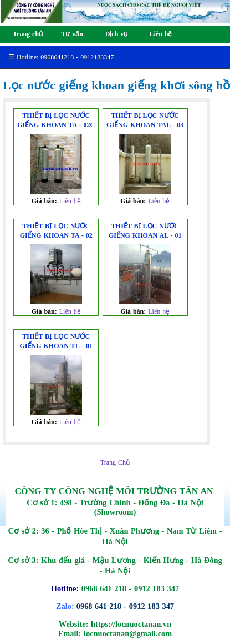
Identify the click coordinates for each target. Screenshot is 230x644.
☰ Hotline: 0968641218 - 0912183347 (61, 57)
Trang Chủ (115, 462)
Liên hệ (70, 201)
